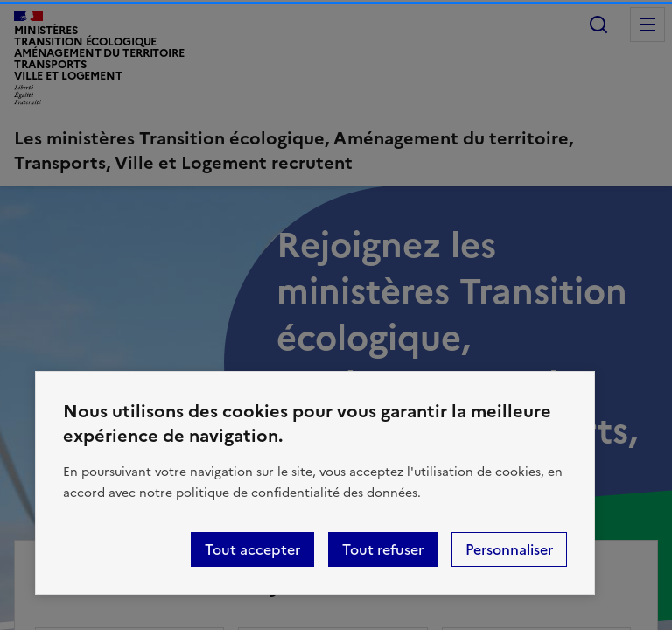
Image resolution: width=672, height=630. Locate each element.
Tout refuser (383, 549)
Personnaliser (509, 549)
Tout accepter (252, 549)
